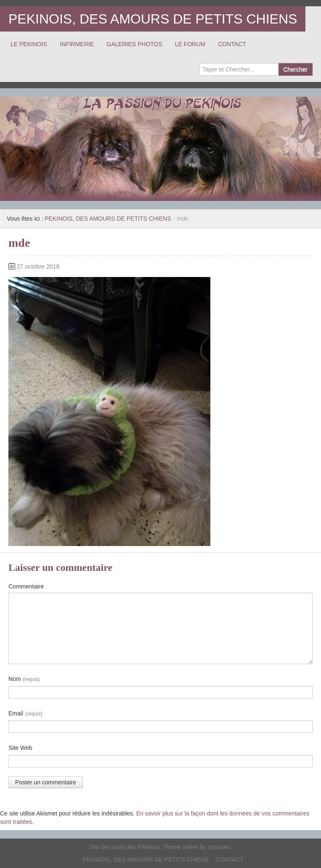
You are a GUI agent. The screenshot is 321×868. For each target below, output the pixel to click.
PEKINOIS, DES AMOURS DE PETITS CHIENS (153, 19)
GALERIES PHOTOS (134, 44)
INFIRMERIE (77, 44)
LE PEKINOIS (29, 44)
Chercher (295, 69)
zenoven (219, 847)
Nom (24, 679)
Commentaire (26, 586)
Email (25, 714)
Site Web (20, 748)
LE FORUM (190, 44)
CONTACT (232, 44)
